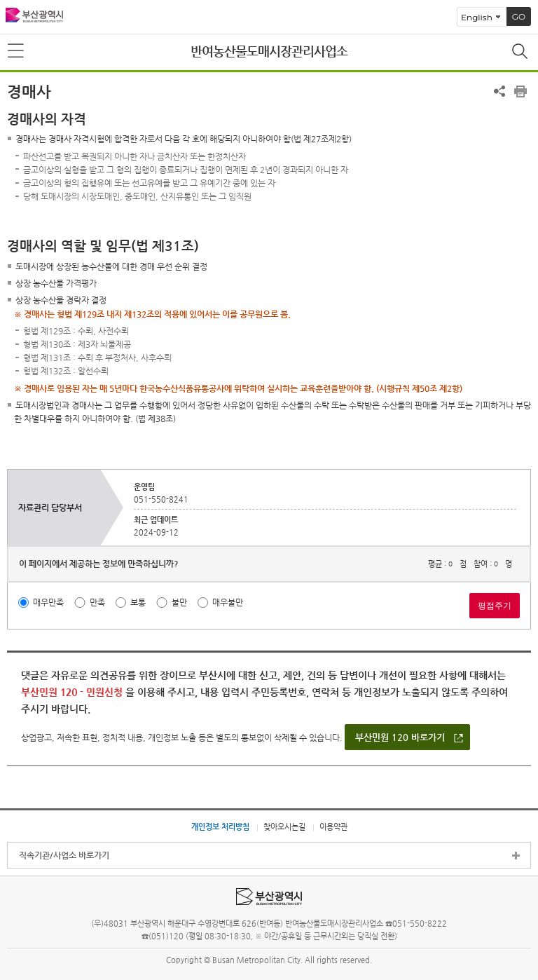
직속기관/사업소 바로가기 (64, 855)
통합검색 (521, 53)
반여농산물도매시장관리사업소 (269, 51)
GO (519, 16)
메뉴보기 (17, 51)
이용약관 (333, 826)
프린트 (520, 91)
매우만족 (48, 602)
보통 (138, 602)
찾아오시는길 (284, 826)
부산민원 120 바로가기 (400, 737)
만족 (97, 602)
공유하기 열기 (499, 91)
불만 (179, 602)
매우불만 (228, 602)
